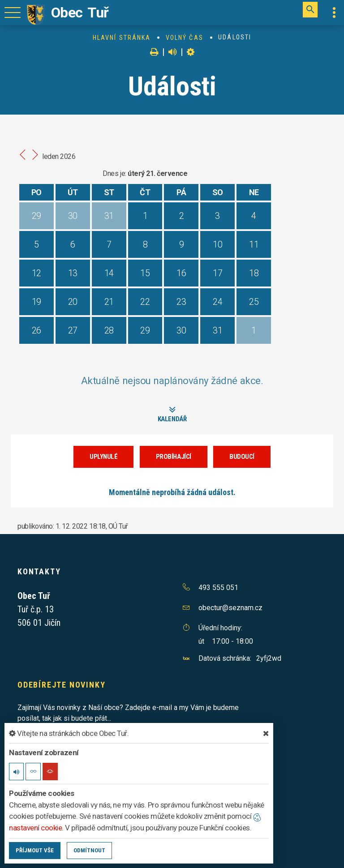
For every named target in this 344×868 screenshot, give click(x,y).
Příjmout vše (35, 850)
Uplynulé (103, 456)
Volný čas (185, 38)
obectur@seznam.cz (230, 607)
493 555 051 (218, 587)
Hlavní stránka (122, 38)
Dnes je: (114, 173)
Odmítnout (89, 850)
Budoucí (242, 456)
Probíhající (174, 456)
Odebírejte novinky (61, 684)
